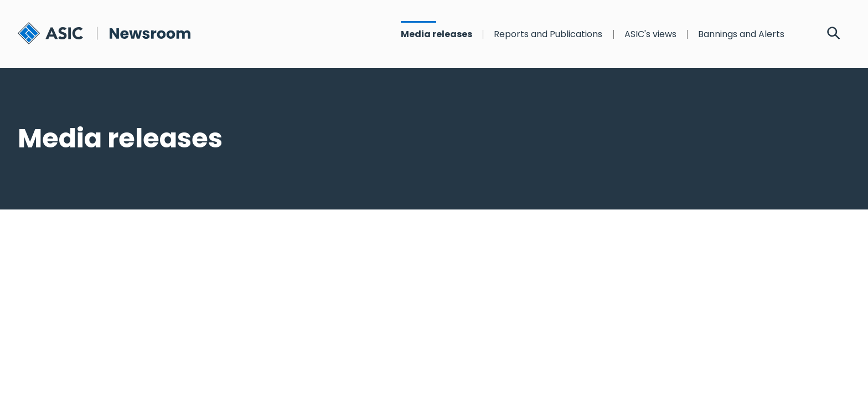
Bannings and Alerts (741, 34)
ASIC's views (650, 34)
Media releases (436, 34)
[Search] (834, 34)
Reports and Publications (548, 34)
